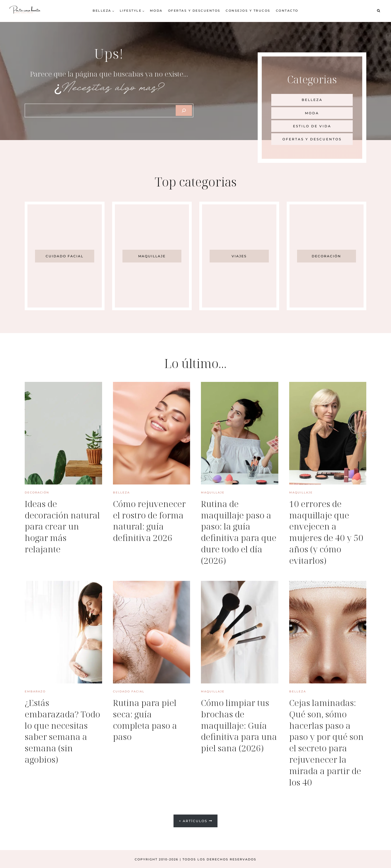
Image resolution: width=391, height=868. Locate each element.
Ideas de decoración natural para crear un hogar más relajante (63, 526)
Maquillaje (213, 492)
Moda (156, 11)
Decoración (37, 492)
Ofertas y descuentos (194, 11)
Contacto (287, 11)
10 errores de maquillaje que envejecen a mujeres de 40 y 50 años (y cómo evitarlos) (327, 532)
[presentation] (63, 433)
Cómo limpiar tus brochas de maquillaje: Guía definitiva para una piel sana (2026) (236, 730)
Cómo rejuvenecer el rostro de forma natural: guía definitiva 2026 (150, 521)
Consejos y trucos (248, 11)
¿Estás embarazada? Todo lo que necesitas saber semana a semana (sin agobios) (63, 730)
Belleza (121, 492)
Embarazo (35, 691)
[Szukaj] (184, 110)
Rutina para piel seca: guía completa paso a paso (145, 719)
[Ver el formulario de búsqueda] (379, 11)
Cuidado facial (129, 691)
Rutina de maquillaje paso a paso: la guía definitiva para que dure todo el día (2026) (239, 532)
